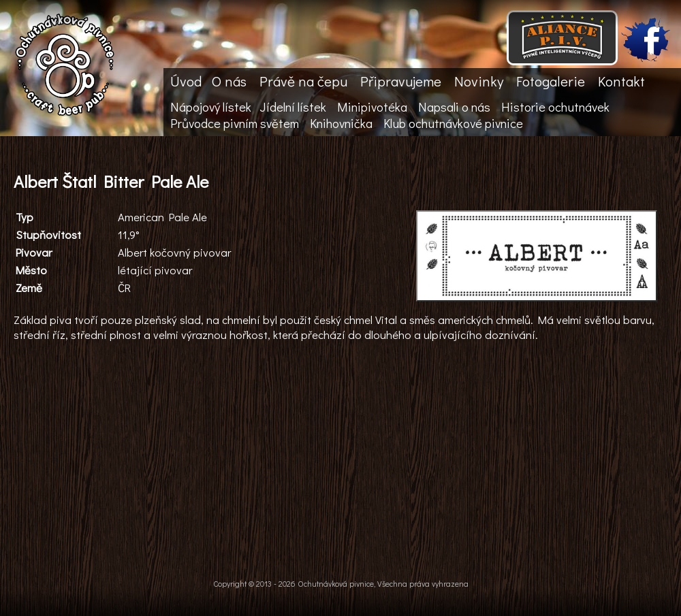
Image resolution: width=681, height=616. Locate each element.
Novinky (479, 81)
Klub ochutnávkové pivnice (453, 123)
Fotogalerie (551, 81)
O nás (229, 81)
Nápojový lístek (211, 107)
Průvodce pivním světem (235, 123)
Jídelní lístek (293, 107)
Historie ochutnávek (555, 107)
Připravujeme (401, 81)
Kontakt (621, 81)
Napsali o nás (454, 107)
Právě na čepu (303, 81)
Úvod (186, 81)
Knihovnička (341, 123)
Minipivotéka (372, 107)
